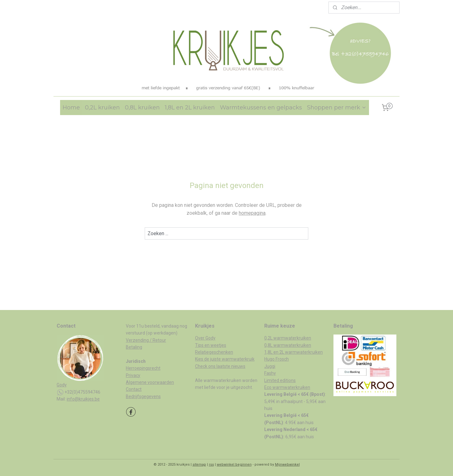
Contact (134, 389)
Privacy (133, 375)
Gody (62, 385)
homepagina (252, 213)
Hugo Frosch (277, 359)
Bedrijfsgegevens (143, 396)
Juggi (270, 366)
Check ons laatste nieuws (220, 366)
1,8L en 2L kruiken (190, 108)
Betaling (134, 347)
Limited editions (280, 380)
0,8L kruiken (142, 108)
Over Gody (205, 338)
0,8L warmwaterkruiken (288, 345)
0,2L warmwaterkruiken (288, 338)
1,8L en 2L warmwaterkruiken (294, 352)
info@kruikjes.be (83, 399)
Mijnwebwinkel (287, 465)
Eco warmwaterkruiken (287, 387)
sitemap (199, 465)
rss (211, 465)
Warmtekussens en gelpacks (261, 108)
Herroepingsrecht (143, 368)
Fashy (270, 373)
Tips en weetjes (211, 345)
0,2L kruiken (102, 108)
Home (71, 108)
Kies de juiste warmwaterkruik (225, 359)
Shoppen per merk (337, 108)
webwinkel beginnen (234, 465)
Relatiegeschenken (214, 352)
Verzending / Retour (146, 340)
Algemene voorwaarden (150, 382)
